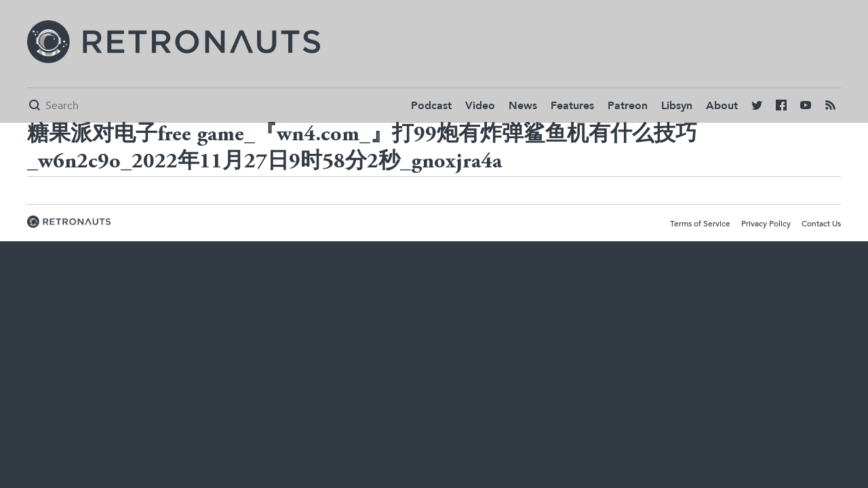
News (523, 106)
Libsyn (677, 106)
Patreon (628, 106)
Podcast (431, 106)
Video (480, 106)
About (722, 106)
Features (572, 106)
